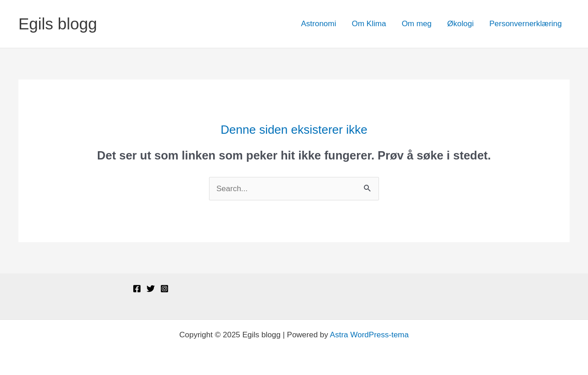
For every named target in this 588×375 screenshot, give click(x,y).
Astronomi (319, 24)
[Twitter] (151, 289)
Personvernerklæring (526, 24)
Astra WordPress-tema (369, 335)
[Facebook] (137, 289)
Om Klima (369, 24)
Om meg (416, 24)
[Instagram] (164, 289)
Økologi (461, 24)
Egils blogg (58, 24)
